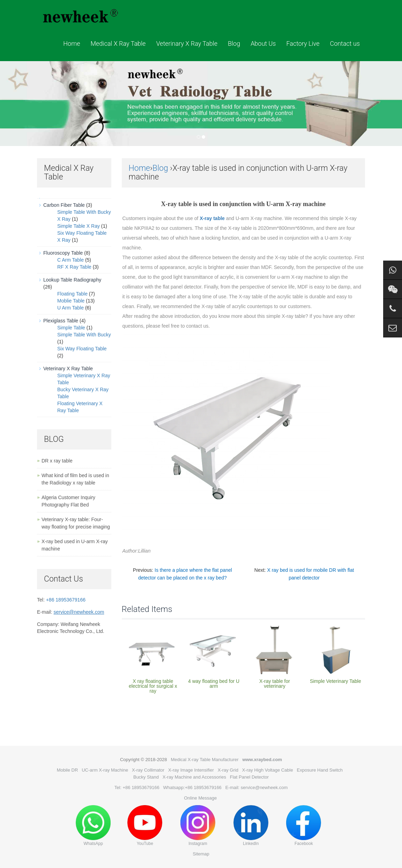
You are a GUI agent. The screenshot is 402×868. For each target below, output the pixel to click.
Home (72, 43)
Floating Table (72, 294)
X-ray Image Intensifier (191, 770)
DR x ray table (57, 461)
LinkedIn (251, 826)
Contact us (345, 43)
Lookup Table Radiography (72, 280)
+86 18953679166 (66, 600)
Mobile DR (68, 770)
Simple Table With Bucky (84, 335)
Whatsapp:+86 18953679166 (192, 787)
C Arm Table (70, 260)
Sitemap (201, 854)
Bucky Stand (146, 777)
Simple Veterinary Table (336, 681)
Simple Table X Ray (79, 226)
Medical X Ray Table (118, 43)
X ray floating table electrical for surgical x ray (153, 686)
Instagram (198, 826)
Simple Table (71, 328)
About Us (263, 43)
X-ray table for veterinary (275, 684)
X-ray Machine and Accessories (194, 777)
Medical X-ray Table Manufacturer (204, 760)
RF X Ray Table (74, 267)
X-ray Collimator (148, 770)
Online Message (200, 798)
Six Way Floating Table (82, 349)
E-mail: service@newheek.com (257, 787)
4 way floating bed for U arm (214, 684)
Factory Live (303, 43)
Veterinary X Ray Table (187, 43)
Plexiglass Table (61, 321)
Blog (234, 43)
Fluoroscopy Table (63, 253)
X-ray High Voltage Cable (268, 770)
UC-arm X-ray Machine (105, 770)
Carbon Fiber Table (64, 205)
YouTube (145, 826)
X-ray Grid (228, 770)
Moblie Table (71, 301)
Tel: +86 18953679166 (137, 787)
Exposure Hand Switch (320, 770)
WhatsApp (93, 826)
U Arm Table (70, 308)
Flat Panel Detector (249, 777)
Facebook (304, 826)
